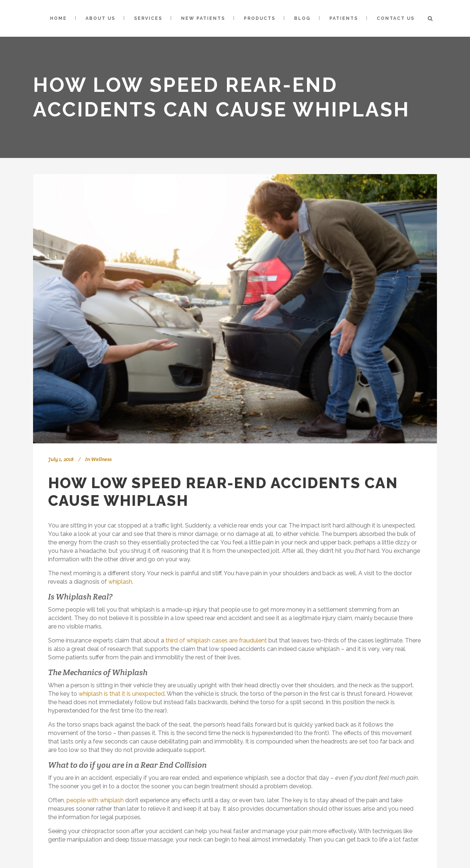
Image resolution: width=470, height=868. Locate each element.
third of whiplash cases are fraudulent (216, 640)
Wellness (101, 459)
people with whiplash (95, 800)
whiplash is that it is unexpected (122, 694)
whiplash (120, 582)
